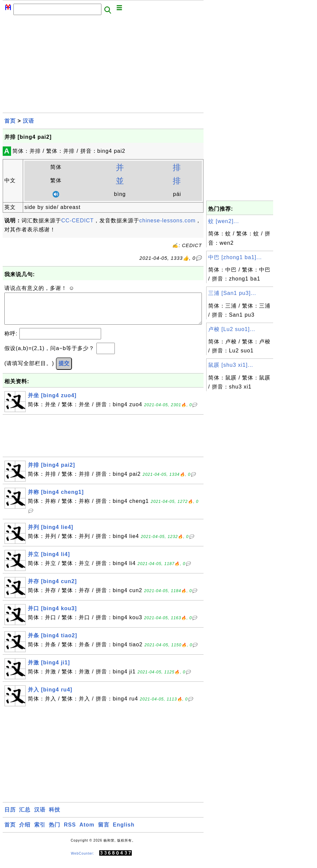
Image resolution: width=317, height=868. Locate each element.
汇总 (25, 816)
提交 (64, 370)
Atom (87, 831)
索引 (40, 831)
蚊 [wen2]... (224, 221)
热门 (55, 831)
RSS (70, 831)
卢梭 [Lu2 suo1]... (232, 329)
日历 (10, 816)
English (124, 831)
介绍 (25, 831)
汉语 (28, 121)
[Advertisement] (103, 66)
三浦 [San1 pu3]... (232, 293)
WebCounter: (83, 860)
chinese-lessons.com (167, 221)
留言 (104, 831)
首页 (10, 121)
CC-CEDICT (77, 221)
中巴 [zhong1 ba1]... (235, 257)
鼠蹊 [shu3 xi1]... (231, 365)
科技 (55, 816)
